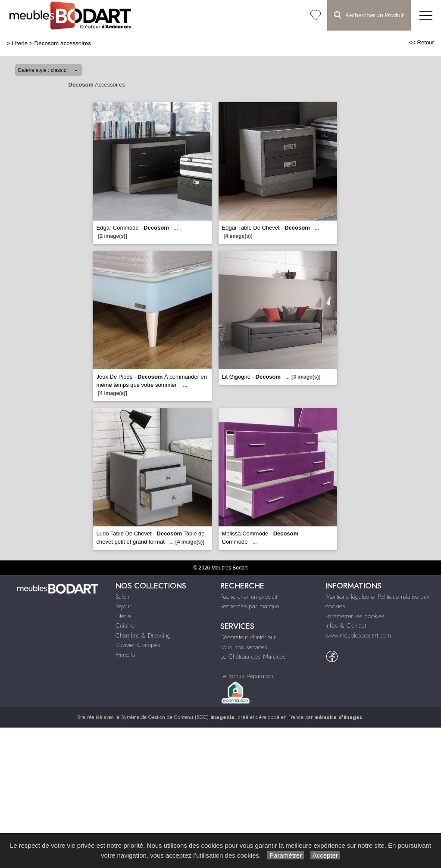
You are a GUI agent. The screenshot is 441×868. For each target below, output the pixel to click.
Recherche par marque (250, 606)
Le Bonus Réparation (247, 676)
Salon (122, 597)
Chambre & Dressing (143, 635)
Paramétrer (286, 855)
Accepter (325, 855)
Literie (20, 43)
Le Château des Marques (253, 656)
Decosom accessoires (63, 43)
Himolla (125, 655)
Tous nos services (244, 647)
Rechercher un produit (249, 597)
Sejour (124, 606)
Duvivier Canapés (138, 645)
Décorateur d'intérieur (248, 637)
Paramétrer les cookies (355, 616)
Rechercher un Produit (369, 15)
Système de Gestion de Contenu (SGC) (178, 717)
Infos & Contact (346, 625)
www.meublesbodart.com (358, 635)
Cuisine (125, 625)
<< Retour (421, 42)
